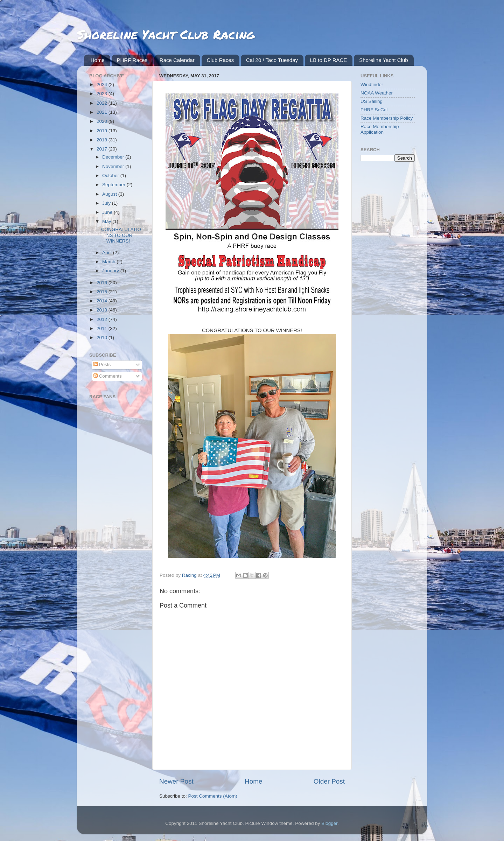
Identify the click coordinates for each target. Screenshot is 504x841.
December (114, 157)
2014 (103, 301)
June (108, 212)
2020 (103, 121)
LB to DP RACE (329, 60)
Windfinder (372, 85)
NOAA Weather (377, 93)
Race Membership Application (380, 129)
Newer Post (176, 781)
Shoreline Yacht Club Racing (166, 34)
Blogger (329, 823)
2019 (103, 131)
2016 (103, 283)
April (108, 253)
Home (98, 60)
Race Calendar (177, 60)
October (111, 176)
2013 (103, 310)
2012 (103, 319)
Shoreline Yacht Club (384, 60)
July (107, 203)
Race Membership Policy (387, 118)
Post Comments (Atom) (213, 796)
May (107, 221)
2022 (103, 103)
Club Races (220, 60)
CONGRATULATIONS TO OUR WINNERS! (121, 235)
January (111, 271)
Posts (102, 365)
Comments (108, 376)
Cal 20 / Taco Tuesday (272, 60)
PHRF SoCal (374, 110)
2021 (103, 112)
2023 (103, 94)
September (114, 185)
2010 (103, 338)
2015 (103, 292)
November (114, 166)
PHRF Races (132, 60)
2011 (103, 328)
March (109, 262)
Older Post (329, 781)
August (110, 194)
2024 (103, 85)
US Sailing (372, 101)
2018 (103, 140)
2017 (103, 149)
